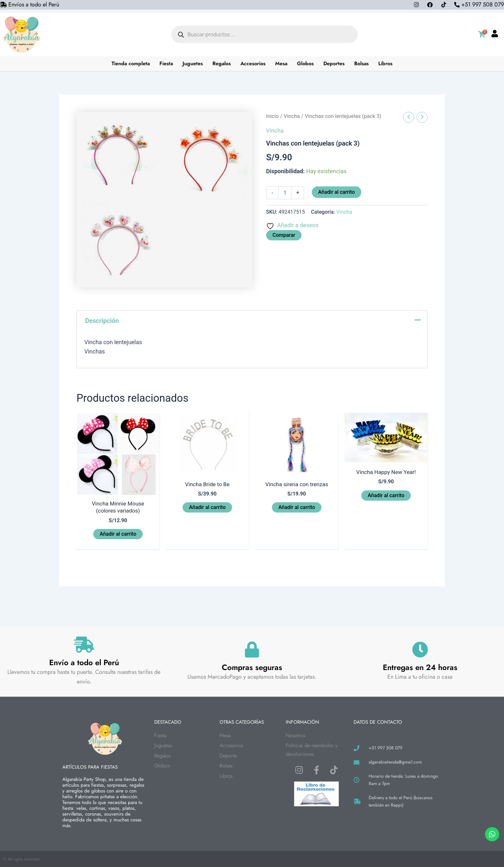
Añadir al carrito (337, 192)
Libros (386, 63)
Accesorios (253, 63)
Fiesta (166, 63)
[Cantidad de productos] (285, 193)
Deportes (334, 63)
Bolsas (362, 63)
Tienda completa (131, 63)
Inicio (273, 116)
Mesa (282, 63)
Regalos (222, 63)
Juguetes (193, 63)
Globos (306, 63)
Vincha (292, 116)
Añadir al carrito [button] (118, 535)
